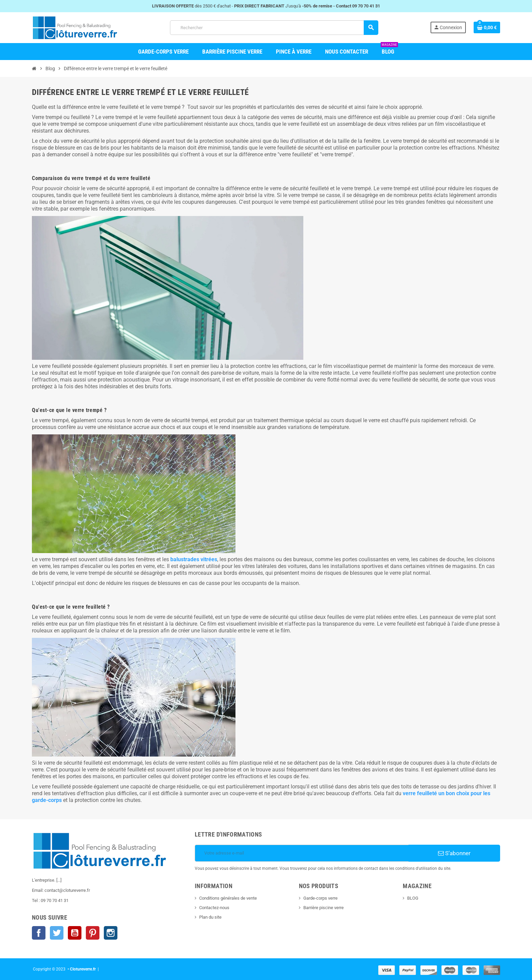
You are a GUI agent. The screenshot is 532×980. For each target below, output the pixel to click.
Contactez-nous (214, 908)
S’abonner (454, 853)
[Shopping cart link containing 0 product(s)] (487, 27)
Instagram (111, 933)
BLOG (413, 898)
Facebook (39, 933)
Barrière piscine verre (324, 908)
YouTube (75, 933)
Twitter (57, 933)
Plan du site (210, 917)
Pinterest (93, 933)
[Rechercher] (274, 28)
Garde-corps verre (320, 898)
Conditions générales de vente (228, 898)
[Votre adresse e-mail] (302, 853)
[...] (59, 880)
